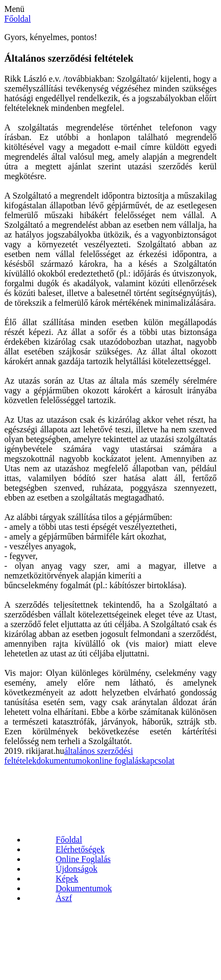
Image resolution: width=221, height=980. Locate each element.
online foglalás (116, 761)
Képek (67, 879)
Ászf (64, 898)
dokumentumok (64, 761)
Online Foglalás (83, 859)
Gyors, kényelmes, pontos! (51, 37)
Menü (14, 9)
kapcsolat (158, 761)
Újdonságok (76, 869)
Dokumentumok (84, 888)
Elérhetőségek (80, 849)
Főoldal (69, 840)
